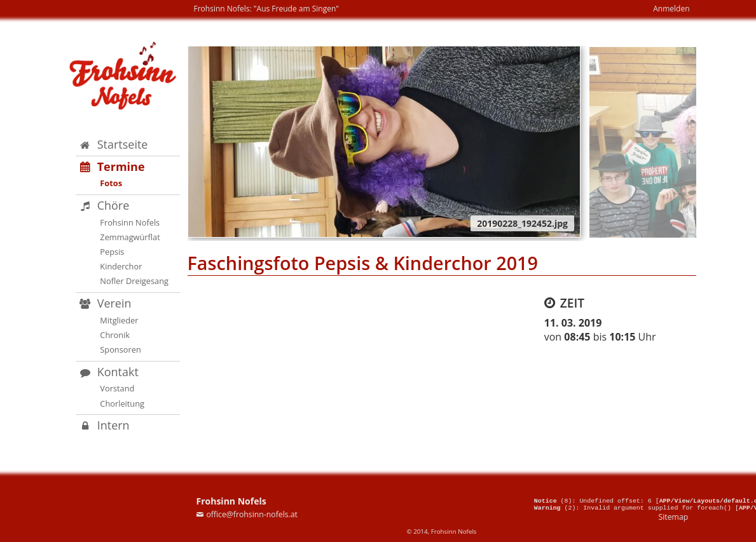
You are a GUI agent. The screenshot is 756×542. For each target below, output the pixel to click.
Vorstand (117, 388)
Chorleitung (122, 403)
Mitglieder (119, 320)
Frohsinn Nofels (130, 222)
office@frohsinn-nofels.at (252, 514)
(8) (553, 498)
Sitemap (674, 517)
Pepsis (112, 252)
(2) (555, 507)
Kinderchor (121, 266)
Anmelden (671, 9)
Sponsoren (120, 349)
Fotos (111, 183)
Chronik (115, 335)
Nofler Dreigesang (134, 281)
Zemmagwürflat (130, 237)
